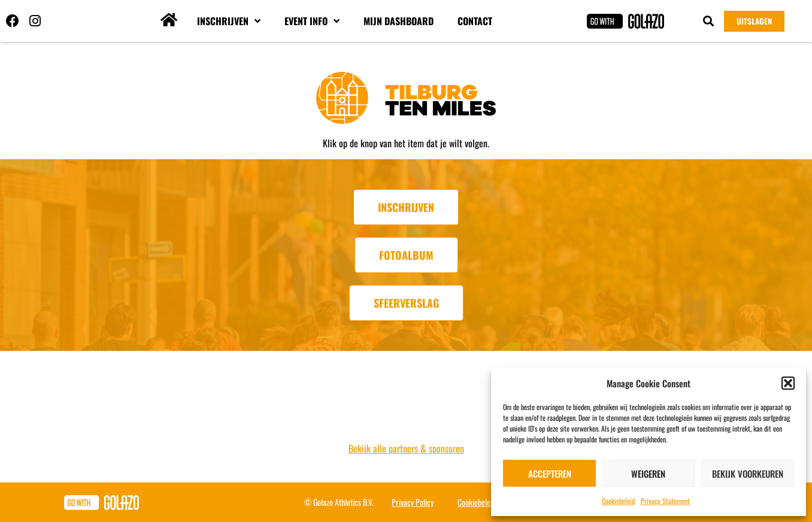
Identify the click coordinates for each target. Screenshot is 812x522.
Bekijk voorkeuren (748, 474)
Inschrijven (229, 21)
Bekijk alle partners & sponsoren (406, 448)
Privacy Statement (665, 501)
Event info (312, 21)
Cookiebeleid (618, 501)
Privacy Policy (413, 502)
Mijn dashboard (399, 21)
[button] (788, 383)
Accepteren (550, 474)
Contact (475, 21)
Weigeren (648, 474)
